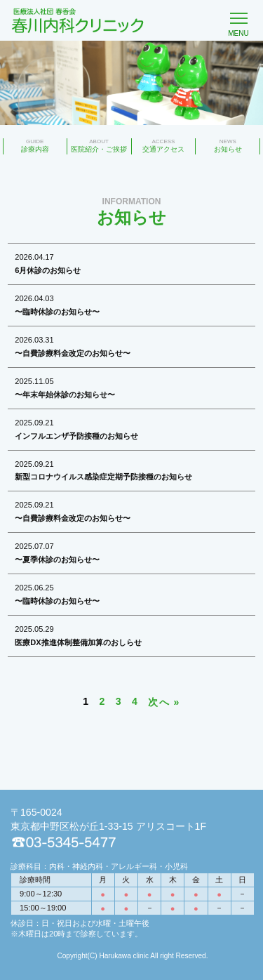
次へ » (164, 702)
